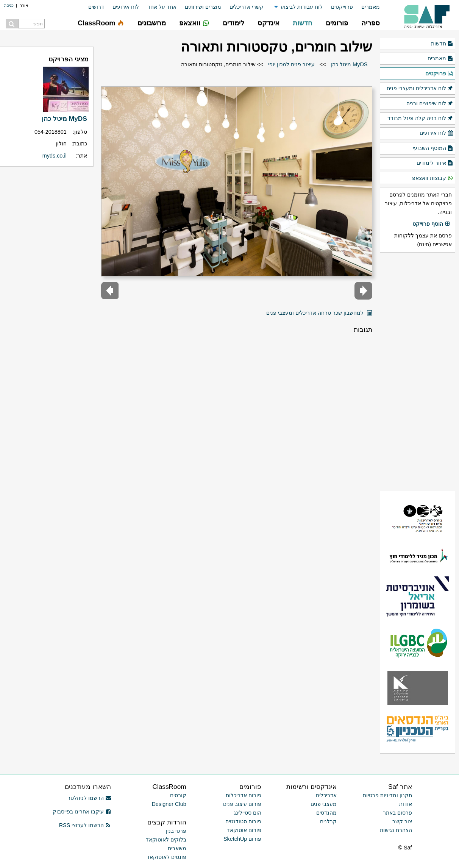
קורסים (178, 795)
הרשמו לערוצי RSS (85, 825)
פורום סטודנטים (243, 821)
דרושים (96, 7)
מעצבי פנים (324, 804)
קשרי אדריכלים (247, 7)
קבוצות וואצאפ (433, 178)
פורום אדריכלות (244, 795)
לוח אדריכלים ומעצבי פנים (420, 89)
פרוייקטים (342, 7)
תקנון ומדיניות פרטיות (387, 795)
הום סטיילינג (247, 813)
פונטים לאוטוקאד (166, 857)
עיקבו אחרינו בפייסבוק (82, 812)
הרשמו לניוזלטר (89, 798)
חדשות (442, 44)
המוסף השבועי (433, 148)
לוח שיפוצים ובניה (430, 104)
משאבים (177, 848)
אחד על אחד (162, 7)
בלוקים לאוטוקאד (166, 840)
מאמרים (371, 7)
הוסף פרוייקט (431, 224)
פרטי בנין (176, 831)
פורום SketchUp (242, 839)
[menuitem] (366, 7)
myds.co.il (55, 156)
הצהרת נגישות (396, 830)
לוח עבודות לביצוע (302, 7)
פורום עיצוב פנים (242, 804)
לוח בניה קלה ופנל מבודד (420, 119)
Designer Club (169, 804)
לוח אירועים (126, 7)
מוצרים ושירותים (203, 7)
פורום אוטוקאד (244, 830)
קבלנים (328, 821)
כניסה (9, 5)
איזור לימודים (435, 163)
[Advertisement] (418, 372)
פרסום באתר (397, 813)
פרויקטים (439, 74)
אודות (406, 804)
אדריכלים (326, 795)
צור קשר (402, 821)
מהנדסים (326, 813)
